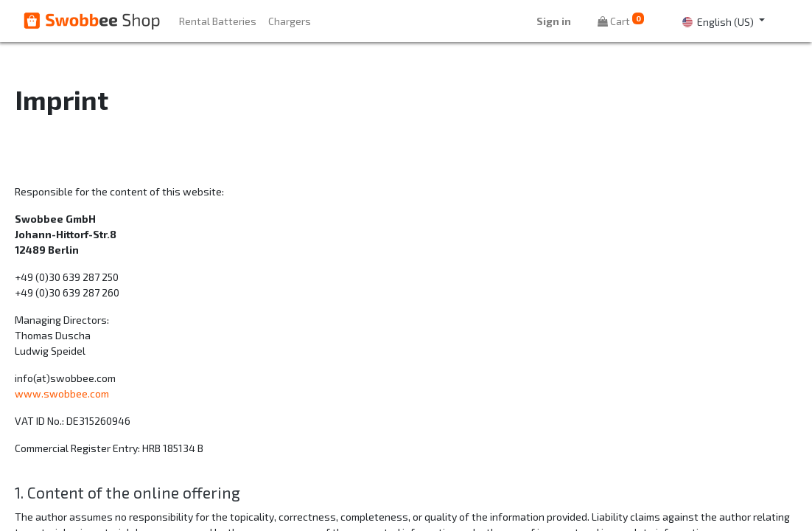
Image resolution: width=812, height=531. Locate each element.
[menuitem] (218, 21)
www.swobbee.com (62, 393)
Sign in (554, 21)
